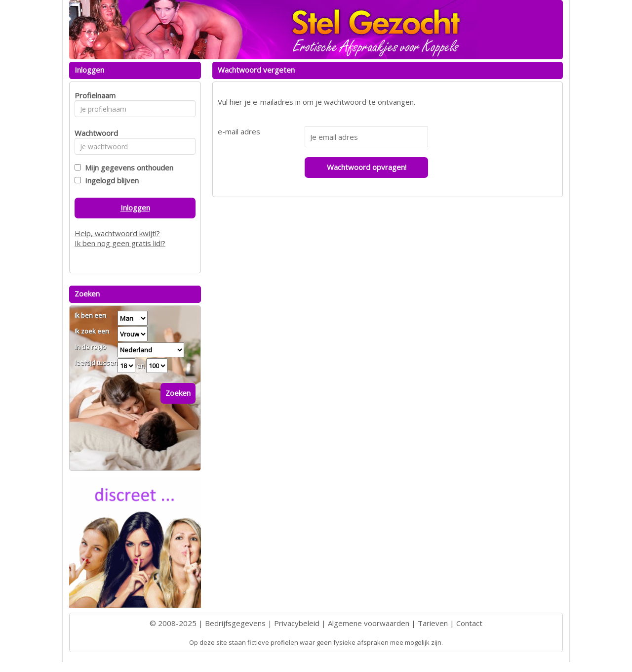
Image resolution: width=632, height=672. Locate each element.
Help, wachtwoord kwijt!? (117, 233)
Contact (469, 623)
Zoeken (178, 393)
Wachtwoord (94, 133)
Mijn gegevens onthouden (127, 168)
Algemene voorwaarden (369, 623)
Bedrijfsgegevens (235, 623)
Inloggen (135, 208)
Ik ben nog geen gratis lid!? (120, 243)
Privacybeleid (297, 623)
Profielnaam (94, 95)
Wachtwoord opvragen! (367, 167)
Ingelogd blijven (110, 180)
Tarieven (433, 623)
